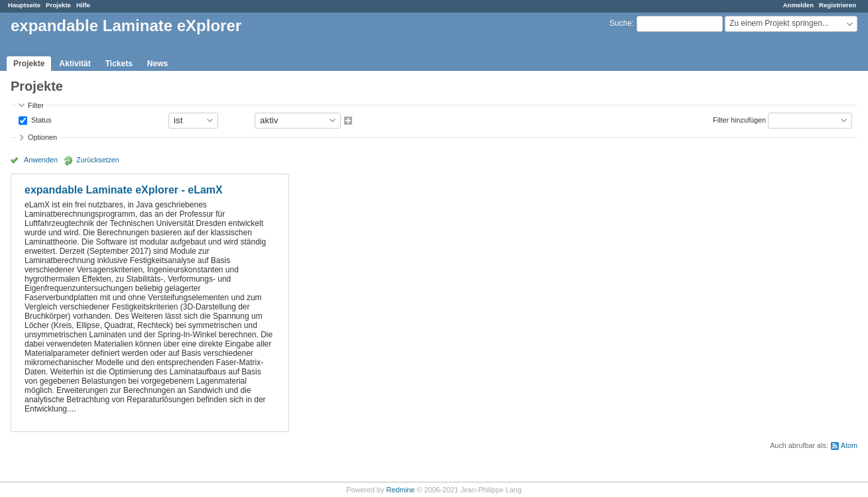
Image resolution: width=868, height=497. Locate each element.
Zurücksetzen (98, 160)
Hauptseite (24, 5)
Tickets (119, 64)
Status (40, 119)
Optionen (42, 137)
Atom (849, 445)
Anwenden (41, 160)
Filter (36, 105)
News (157, 64)
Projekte (58, 5)
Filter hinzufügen (739, 119)
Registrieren (837, 5)
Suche (621, 23)
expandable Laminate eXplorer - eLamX (124, 190)
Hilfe (83, 5)
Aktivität (75, 64)
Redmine (400, 490)
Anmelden (798, 5)
